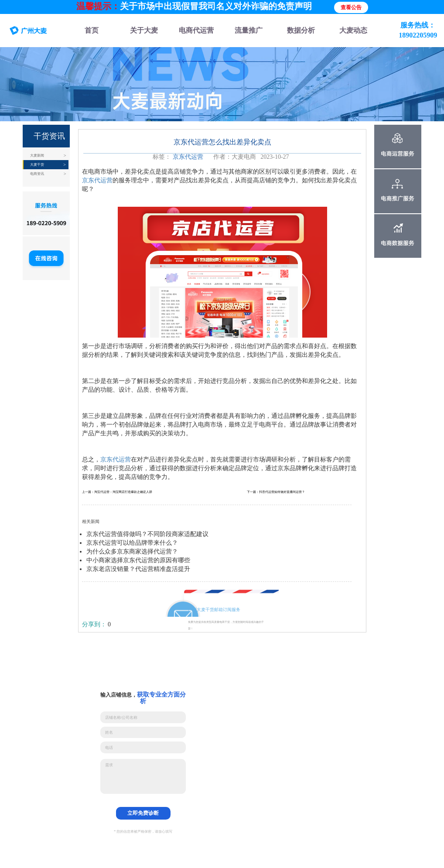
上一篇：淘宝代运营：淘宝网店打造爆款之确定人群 (117, 492)
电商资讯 (37, 174)
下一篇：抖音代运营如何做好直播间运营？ (276, 492)
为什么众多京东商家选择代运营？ (132, 552)
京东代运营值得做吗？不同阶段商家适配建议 (147, 534)
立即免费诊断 (143, 813)
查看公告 (351, 7)
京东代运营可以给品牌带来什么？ (132, 543)
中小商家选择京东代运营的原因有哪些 (138, 560)
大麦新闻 (37, 155)
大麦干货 (37, 164)
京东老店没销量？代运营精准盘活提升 (138, 569)
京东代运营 (188, 157)
